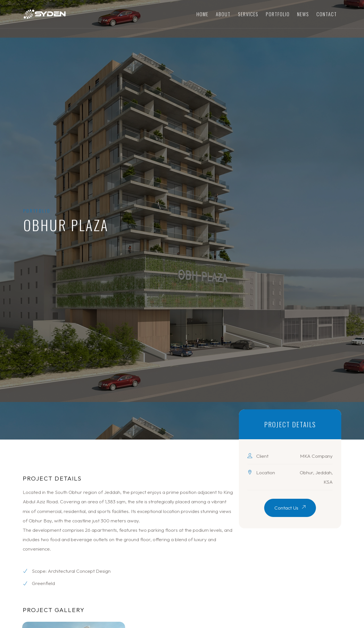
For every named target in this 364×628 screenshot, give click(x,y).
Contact (327, 14)
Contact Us (290, 508)
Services (248, 14)
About (223, 14)
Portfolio (278, 14)
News (303, 14)
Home (202, 14)
